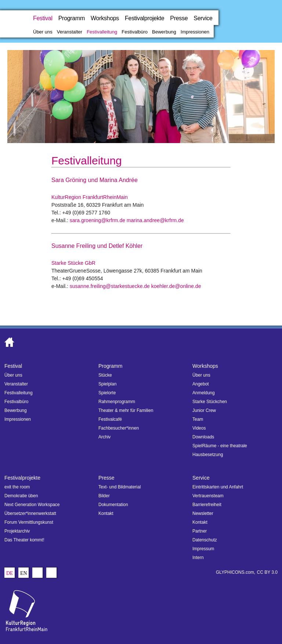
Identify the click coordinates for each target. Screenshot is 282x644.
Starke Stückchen (210, 402)
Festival (43, 18)
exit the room (17, 487)
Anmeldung (204, 393)
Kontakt (106, 513)
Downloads (203, 437)
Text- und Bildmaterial (120, 487)
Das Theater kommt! (24, 540)
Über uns (43, 32)
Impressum (203, 549)
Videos (199, 428)
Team (198, 419)
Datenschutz (205, 540)
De (10, 574)
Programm (72, 18)
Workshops (105, 18)
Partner (200, 531)
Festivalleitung (102, 32)
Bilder (104, 496)
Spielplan (107, 384)
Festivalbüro (135, 32)
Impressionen (195, 32)
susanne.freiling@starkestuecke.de (110, 286)
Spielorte (107, 393)
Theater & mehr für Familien (126, 410)
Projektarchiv (17, 531)
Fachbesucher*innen (119, 428)
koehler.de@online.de (176, 286)
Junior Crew (204, 410)
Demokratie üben (21, 496)
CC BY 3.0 (267, 572)
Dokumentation (113, 505)
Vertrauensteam (208, 496)
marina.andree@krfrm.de (155, 220)
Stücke (105, 375)
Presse (179, 18)
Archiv (104, 437)
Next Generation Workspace (32, 505)
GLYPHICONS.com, (236, 572)
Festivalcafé (110, 419)
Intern (198, 558)
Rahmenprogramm (117, 402)
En (24, 574)
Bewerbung (164, 32)
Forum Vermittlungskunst (29, 522)
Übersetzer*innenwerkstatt (30, 513)
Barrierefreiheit (207, 505)
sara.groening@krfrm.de (97, 220)
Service (203, 18)
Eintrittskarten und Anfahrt (218, 487)
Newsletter (203, 513)
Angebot (201, 384)
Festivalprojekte (144, 18)
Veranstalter (70, 32)
